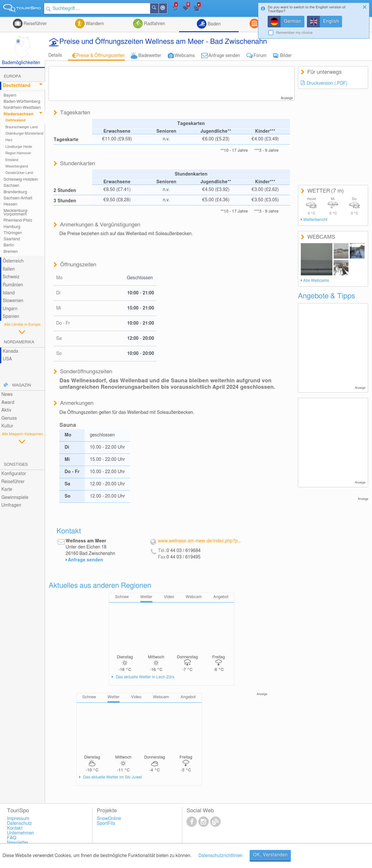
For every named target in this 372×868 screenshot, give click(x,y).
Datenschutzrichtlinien (220, 856)
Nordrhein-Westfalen (22, 108)
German (292, 22)
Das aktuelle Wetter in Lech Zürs (144, 677)
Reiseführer (35, 24)
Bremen (11, 252)
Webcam (194, 597)
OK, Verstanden (270, 855)
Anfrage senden (224, 56)
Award (8, 403)
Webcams (185, 56)
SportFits (106, 824)
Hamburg (12, 227)
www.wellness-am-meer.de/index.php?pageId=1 (199, 541)
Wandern (94, 24)
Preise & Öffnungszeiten (101, 56)
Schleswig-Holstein (21, 180)
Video (169, 597)
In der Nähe (167, 9)
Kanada (10, 351)
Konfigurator (14, 474)
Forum (260, 56)
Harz (9, 140)
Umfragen (11, 505)
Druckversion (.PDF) (327, 83)
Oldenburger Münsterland (24, 134)
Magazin (22, 385)
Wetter (146, 597)
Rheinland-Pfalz (18, 220)
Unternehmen (21, 833)
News (7, 395)
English (331, 22)
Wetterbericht (315, 220)
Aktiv (6, 410)
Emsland (12, 160)
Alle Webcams (316, 281)
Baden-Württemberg (22, 102)
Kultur (7, 426)
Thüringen (13, 233)
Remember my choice (294, 33)
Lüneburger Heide (19, 147)
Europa (12, 76)
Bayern (10, 95)
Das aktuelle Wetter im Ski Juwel (112, 777)
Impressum (18, 819)
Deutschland (16, 86)
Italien (9, 269)
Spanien (11, 317)
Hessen (10, 204)
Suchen (158, 8)
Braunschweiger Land (22, 127)
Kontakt (15, 828)
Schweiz (11, 277)
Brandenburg (15, 192)
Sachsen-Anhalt (18, 198)
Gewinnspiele (15, 498)
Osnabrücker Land (19, 173)
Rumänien (13, 285)
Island (9, 293)
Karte (7, 490)
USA (7, 359)
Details (55, 55)
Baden (214, 24)
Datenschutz (20, 824)
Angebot (221, 597)
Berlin (9, 245)
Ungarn (10, 309)
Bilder (286, 56)
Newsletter (18, 843)
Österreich (13, 261)
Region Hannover (18, 153)
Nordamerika (19, 342)
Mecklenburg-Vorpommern (16, 213)
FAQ (12, 838)
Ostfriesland (15, 120)
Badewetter (150, 56)
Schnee (122, 597)
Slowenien (13, 301)
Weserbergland (17, 167)
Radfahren (154, 24)
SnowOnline (109, 819)
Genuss (9, 418)
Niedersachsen (19, 114)
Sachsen (11, 186)
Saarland (12, 239)
